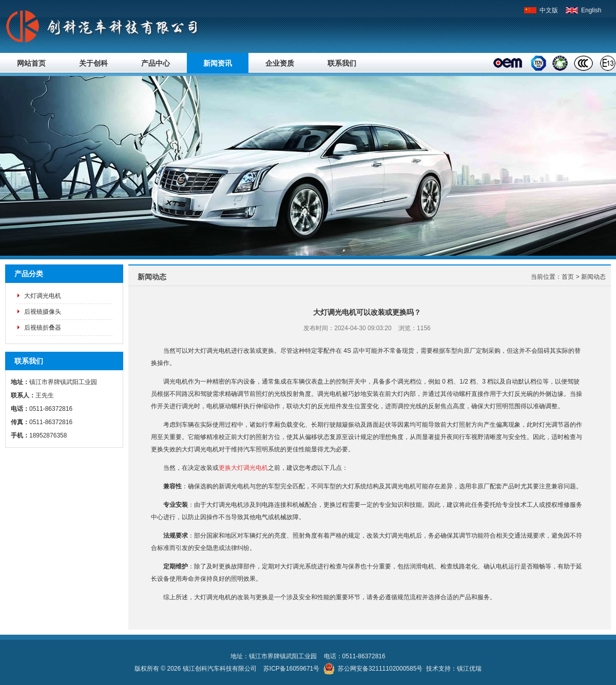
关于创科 (93, 63)
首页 (568, 277)
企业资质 (280, 63)
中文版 (541, 10)
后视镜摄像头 (43, 312)
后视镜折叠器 (43, 328)
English (583, 10)
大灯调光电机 (43, 296)
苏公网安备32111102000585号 (380, 669)
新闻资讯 (218, 63)
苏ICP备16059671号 (291, 669)
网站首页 (31, 63)
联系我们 (342, 63)
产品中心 (156, 63)
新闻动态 (593, 277)
